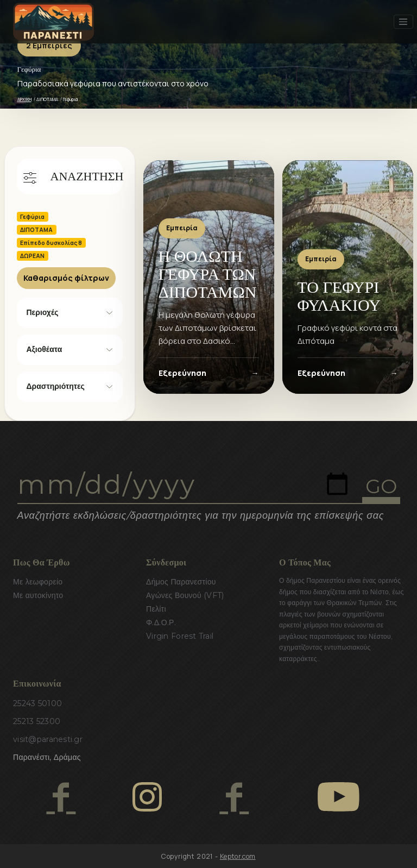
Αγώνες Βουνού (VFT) (185, 595)
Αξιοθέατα (45, 349)
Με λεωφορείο (38, 582)
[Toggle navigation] (403, 22)
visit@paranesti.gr (48, 739)
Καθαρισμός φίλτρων (66, 278)
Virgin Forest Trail (180, 636)
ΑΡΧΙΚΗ (24, 99)
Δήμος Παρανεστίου (181, 582)
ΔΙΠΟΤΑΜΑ (47, 99)
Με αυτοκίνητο (38, 595)
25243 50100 (37, 703)
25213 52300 (37, 721)
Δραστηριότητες (56, 386)
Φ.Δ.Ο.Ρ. (161, 622)
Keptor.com (238, 856)
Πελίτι (156, 609)
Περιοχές (43, 312)
